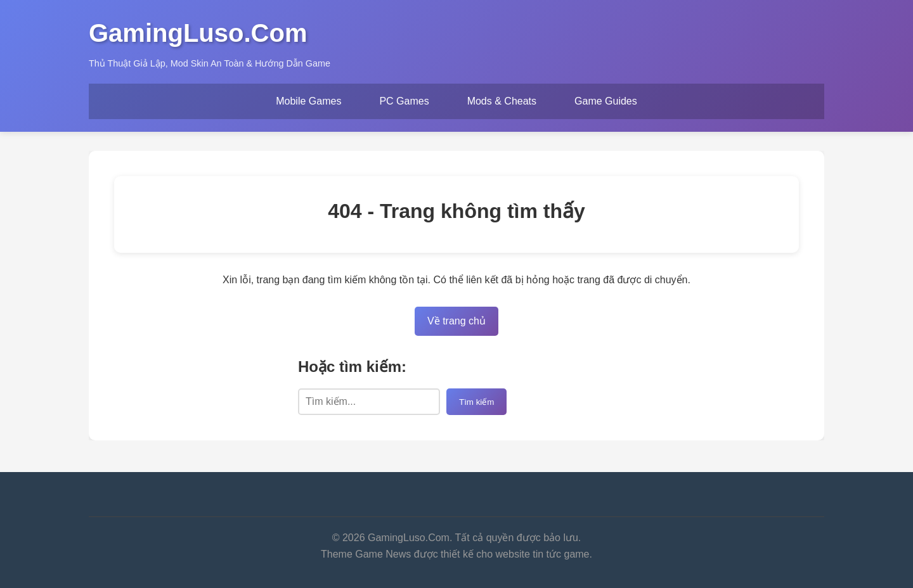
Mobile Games (308, 101)
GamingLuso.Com (198, 33)
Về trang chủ (456, 321)
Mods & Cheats (502, 101)
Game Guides (606, 101)
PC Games (404, 101)
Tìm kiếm (476, 402)
